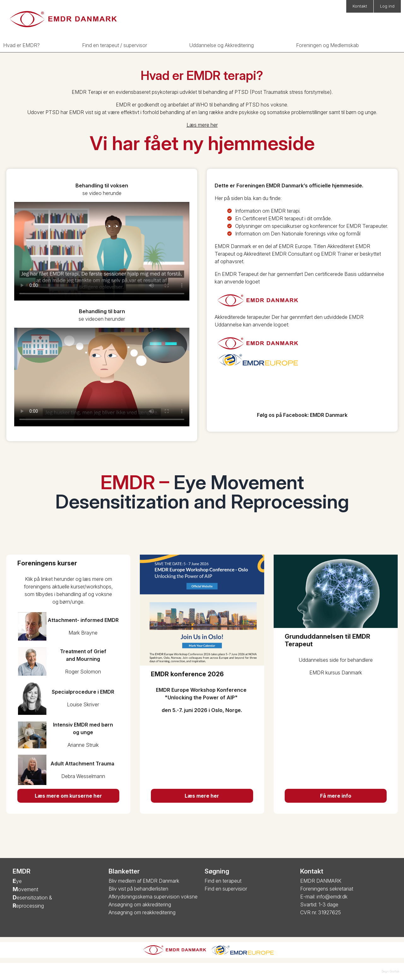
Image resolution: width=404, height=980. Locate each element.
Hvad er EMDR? (21, 45)
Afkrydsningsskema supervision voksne (153, 897)
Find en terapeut (223, 881)
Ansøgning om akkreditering (140, 904)
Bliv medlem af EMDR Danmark (144, 881)
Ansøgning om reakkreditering (142, 912)
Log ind (387, 6)
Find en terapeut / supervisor (115, 45)
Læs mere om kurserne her (68, 796)
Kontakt (360, 6)
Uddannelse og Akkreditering (221, 45)
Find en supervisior (226, 889)
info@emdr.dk (332, 897)
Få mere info (336, 796)
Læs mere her (202, 125)
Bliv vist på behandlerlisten (138, 889)
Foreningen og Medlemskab (327, 45)
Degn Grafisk (390, 971)
